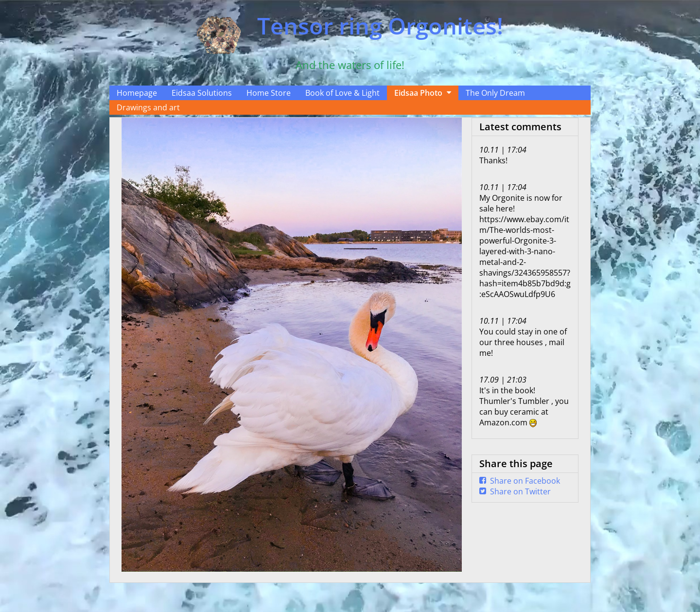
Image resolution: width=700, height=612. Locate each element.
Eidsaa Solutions (202, 93)
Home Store (269, 93)
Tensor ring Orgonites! (380, 26)
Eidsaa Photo (418, 93)
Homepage (137, 93)
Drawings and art (148, 107)
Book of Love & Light (342, 93)
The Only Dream (495, 93)
